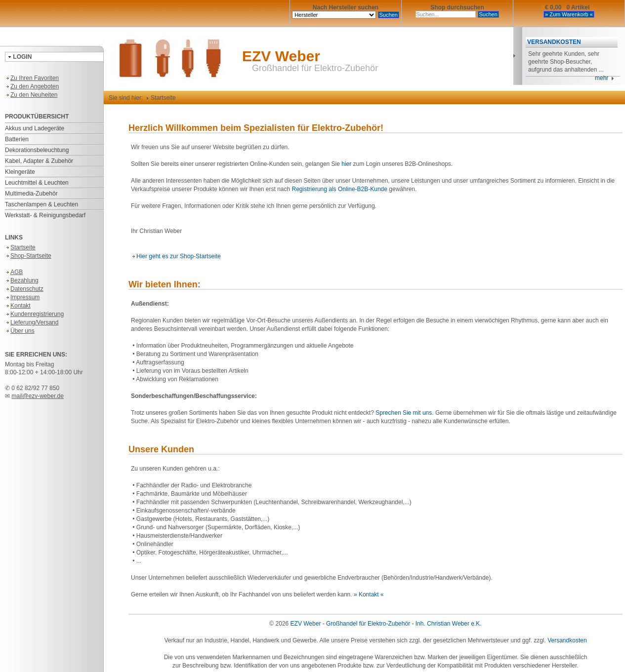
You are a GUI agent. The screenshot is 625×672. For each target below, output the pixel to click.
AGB (14, 272)
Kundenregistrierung (34, 314)
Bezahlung (22, 280)
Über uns (20, 331)
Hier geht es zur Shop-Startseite (176, 256)
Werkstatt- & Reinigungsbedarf (45, 215)
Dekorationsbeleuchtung (37, 150)
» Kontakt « (369, 594)
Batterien (17, 139)
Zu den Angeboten (32, 86)
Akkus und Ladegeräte (35, 128)
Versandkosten (567, 640)
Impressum (22, 297)
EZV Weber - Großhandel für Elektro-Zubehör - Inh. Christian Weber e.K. (386, 624)
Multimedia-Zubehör (31, 194)
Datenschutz (24, 289)
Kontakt (18, 306)
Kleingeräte (20, 172)
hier (346, 164)
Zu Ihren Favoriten (32, 78)
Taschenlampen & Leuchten (42, 204)
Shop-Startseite (28, 256)
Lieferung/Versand (32, 322)
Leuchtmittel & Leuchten (37, 183)
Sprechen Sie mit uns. (404, 413)
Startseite (20, 247)
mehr (604, 78)
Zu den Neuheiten (31, 95)
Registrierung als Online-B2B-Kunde (340, 189)
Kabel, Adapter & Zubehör (39, 161)
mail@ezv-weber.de (38, 396)
